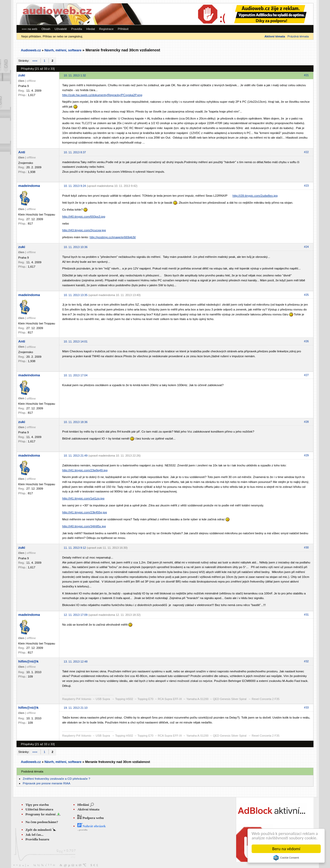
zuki (22, 75)
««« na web (29, 29)
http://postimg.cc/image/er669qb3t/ (113, 237)
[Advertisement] (242, 14)
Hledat (90, 29)
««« (35, 61)
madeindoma (29, 186)
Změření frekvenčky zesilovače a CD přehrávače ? (56, 779)
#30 (306, 547)
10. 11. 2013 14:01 (76, 341)
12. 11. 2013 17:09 (76, 615)
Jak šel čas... (35, 835)
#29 (306, 455)
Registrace (106, 29)
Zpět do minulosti (39, 830)
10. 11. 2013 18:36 (76, 422)
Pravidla (77, 29)
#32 (306, 661)
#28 (306, 422)
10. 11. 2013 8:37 (75, 152)
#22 (306, 152)
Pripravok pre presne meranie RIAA (46, 783)
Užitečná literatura (39, 809)
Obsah (46, 29)
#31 (306, 615)
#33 (306, 707)
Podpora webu (91, 818)
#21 (306, 75)
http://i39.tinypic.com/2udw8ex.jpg (255, 196)
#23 (306, 186)
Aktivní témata (88, 809)
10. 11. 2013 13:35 (76, 295)
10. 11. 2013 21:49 (76, 456)
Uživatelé (61, 29)
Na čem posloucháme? (42, 822)
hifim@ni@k (28, 661)
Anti (22, 152)
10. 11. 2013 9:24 (75, 186)
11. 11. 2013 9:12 (75, 548)
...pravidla (82, 830)
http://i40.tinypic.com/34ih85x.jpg (84, 526)
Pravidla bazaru (37, 839)
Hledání (83, 805)
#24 (306, 247)
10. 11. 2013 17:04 (76, 375)
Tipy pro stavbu (37, 805)
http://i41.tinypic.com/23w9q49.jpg (85, 470)
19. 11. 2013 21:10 (76, 708)
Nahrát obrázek (92, 826)
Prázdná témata (298, 36)
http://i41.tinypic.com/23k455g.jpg (84, 512)
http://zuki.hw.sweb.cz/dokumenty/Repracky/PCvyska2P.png (102, 95)
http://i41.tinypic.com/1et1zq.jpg (83, 498)
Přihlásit (123, 29)
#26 (306, 341)
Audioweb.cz (31, 50)
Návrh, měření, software (63, 50)
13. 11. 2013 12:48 (76, 662)
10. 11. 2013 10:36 (76, 247)
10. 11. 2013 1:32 (75, 75)
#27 (306, 375)
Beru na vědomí (286, 849)
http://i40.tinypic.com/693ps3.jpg (84, 216)
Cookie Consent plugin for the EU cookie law (286, 858)
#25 (306, 295)
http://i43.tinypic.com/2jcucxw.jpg (84, 230)
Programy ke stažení (41, 814)
